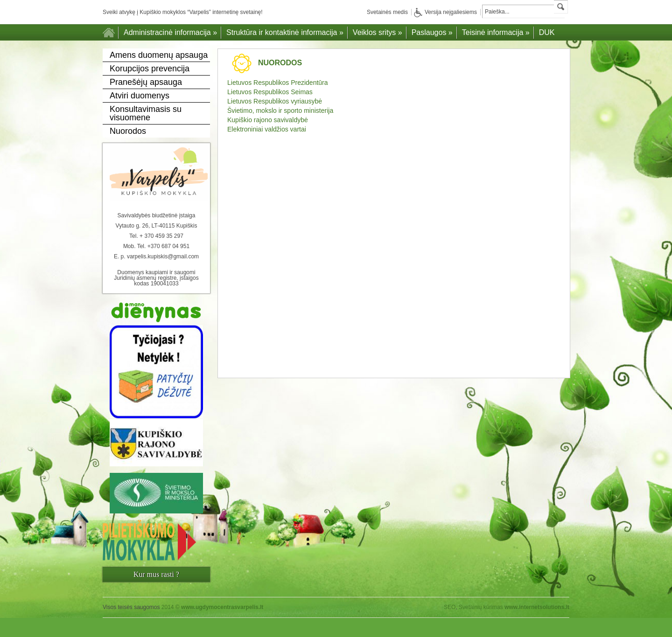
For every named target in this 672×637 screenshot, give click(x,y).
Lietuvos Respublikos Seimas (270, 92)
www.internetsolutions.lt (537, 607)
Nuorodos (128, 131)
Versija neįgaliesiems (445, 12)
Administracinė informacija (170, 32)
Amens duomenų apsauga (159, 55)
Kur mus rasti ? (156, 574)
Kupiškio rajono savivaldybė (268, 120)
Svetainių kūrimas (481, 607)
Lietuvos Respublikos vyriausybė (275, 101)
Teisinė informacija (496, 32)
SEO (450, 607)
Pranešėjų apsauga (146, 82)
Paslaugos (432, 32)
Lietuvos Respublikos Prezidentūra (278, 83)
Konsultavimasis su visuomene (146, 113)
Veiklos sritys (378, 32)
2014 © (213, 607)
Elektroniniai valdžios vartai (267, 129)
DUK (547, 32)
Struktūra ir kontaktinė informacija (285, 32)
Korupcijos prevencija (150, 69)
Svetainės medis (387, 12)
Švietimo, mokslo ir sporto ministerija (280, 111)
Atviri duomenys (140, 96)
